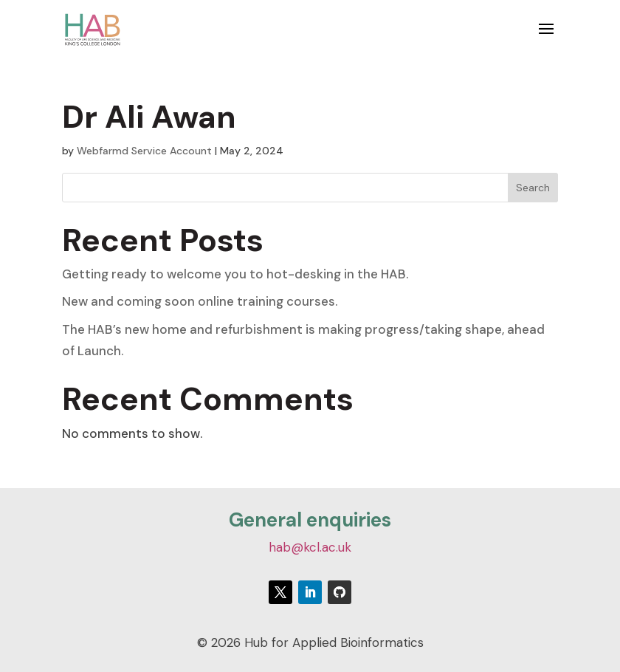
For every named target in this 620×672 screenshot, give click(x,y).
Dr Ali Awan (149, 117)
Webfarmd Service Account (144, 151)
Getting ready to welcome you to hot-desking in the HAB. (237, 274)
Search (533, 188)
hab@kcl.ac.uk (310, 547)
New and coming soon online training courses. (200, 301)
